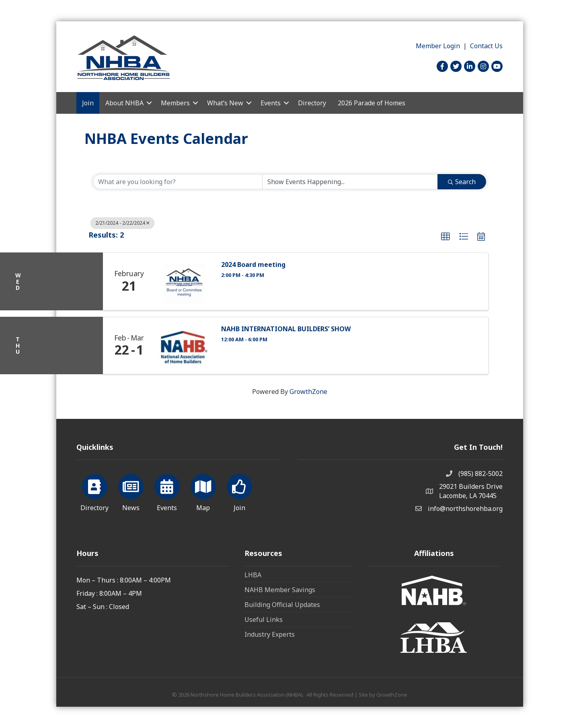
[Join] (239, 491)
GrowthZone (308, 392)
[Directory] (95, 491)
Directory (312, 103)
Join (88, 103)
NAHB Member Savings (280, 590)
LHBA (253, 575)
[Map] (203, 491)
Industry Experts (270, 634)
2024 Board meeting (253, 265)
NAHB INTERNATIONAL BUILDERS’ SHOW (286, 329)
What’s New (225, 103)
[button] (446, 237)
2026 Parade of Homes (372, 103)
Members (175, 103)
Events (271, 103)
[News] (131, 491)
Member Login (438, 46)
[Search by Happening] (350, 182)
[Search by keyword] (178, 182)
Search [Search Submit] (462, 182)
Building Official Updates (282, 605)
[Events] (167, 491)
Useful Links (264, 619)
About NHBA (124, 103)
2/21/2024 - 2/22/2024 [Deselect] (122, 223)
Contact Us (486, 46)
